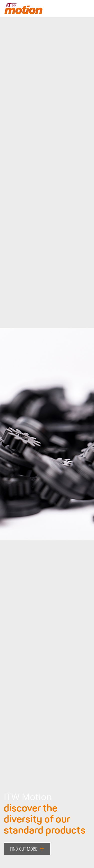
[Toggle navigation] (82, 10)
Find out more (27, 849)
